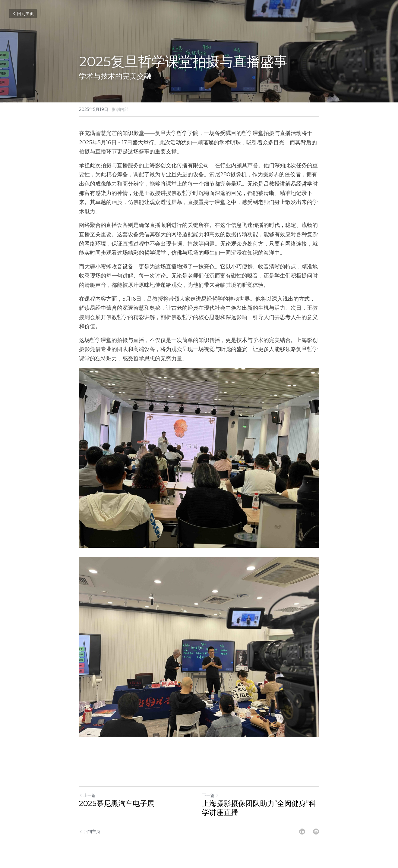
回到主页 (23, 14)
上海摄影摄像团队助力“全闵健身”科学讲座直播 (259, 808)
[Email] (316, 832)
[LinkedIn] (302, 832)
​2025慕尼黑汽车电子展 (117, 803)
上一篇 (87, 795)
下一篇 (210, 795)
